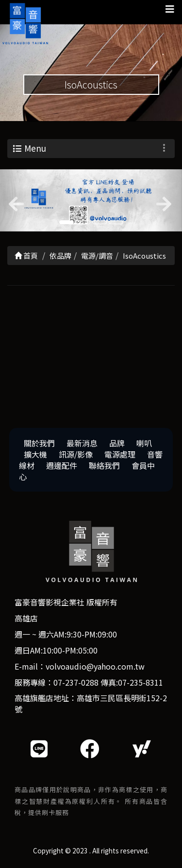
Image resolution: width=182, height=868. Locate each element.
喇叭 (144, 443)
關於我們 (39, 443)
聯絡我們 (104, 465)
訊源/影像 (76, 454)
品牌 (117, 443)
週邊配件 (62, 465)
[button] (14, 200)
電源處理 (120, 454)
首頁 (26, 256)
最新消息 (82, 443)
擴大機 (35, 454)
